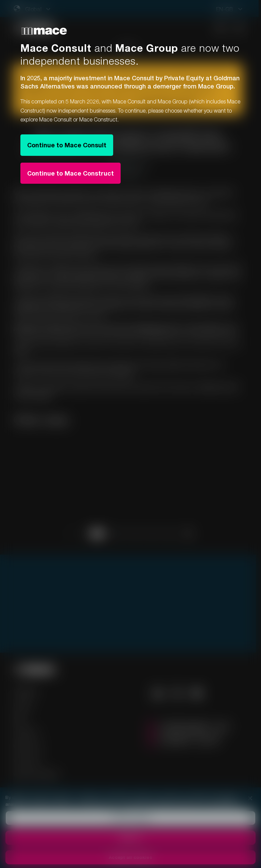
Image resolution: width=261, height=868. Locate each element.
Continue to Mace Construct (71, 173)
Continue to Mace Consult (67, 145)
